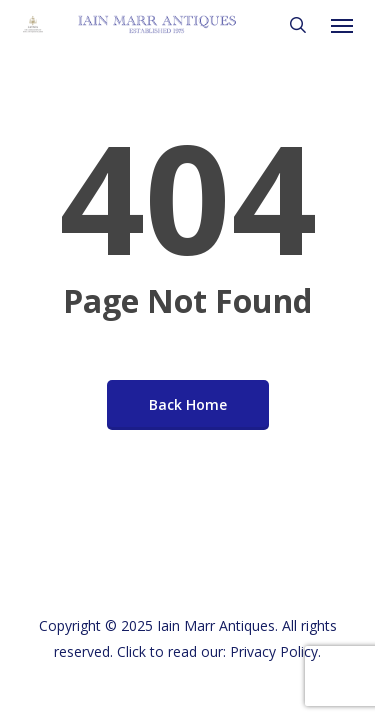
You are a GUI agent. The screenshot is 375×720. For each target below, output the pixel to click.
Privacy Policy (274, 651)
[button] (342, 25)
